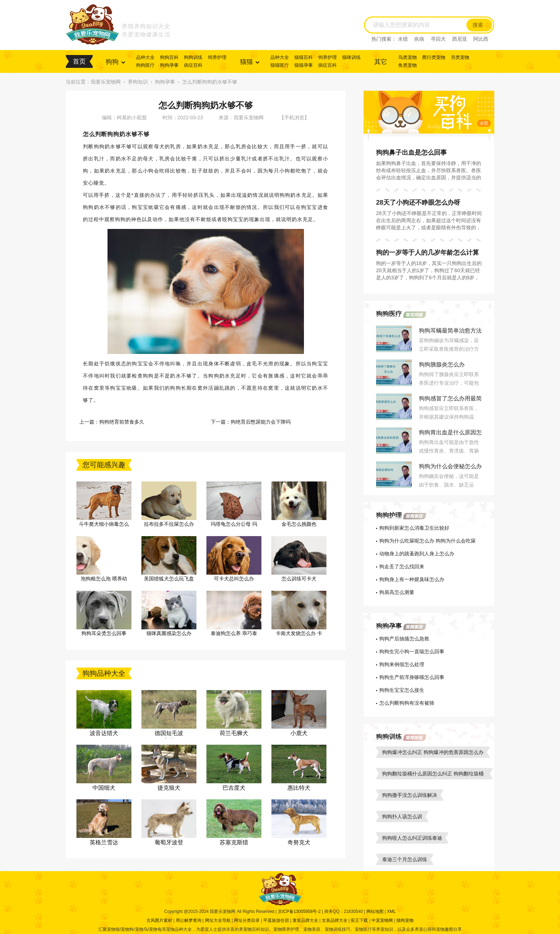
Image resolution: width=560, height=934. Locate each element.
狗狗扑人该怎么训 (402, 816)
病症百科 (193, 65)
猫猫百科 (304, 57)
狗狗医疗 (145, 65)
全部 (484, 123)
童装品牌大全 (305, 920)
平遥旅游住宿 (276, 920)
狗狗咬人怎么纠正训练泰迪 (412, 838)
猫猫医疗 (280, 65)
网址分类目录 (247, 920)
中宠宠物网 (382, 920)
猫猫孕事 (304, 65)
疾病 (419, 39)
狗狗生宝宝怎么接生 (402, 690)
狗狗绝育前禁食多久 (122, 422)
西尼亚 (460, 39)
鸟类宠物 (407, 57)
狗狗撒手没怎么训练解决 (410, 795)
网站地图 (375, 911)
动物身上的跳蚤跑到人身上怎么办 (417, 554)
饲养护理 (217, 57)
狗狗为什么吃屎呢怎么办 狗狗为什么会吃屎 (427, 541)
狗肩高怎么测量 (397, 592)
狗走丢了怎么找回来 (402, 566)
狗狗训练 (193, 57)
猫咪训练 (351, 57)
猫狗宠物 (405, 920)
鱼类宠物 (407, 65)
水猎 (403, 39)
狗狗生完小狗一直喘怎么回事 (412, 651)
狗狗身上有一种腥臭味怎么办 (412, 579)
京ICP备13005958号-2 (299, 911)
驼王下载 (359, 920)
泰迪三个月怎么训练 (405, 859)
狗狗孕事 (169, 65)
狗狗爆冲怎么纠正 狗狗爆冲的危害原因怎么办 (433, 752)
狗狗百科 (169, 57)
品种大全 (145, 57)
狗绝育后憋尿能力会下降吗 (261, 422)
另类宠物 (460, 57)
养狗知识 (138, 82)
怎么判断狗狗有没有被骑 (407, 703)
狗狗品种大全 (104, 673)
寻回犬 (438, 39)
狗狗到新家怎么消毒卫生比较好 (414, 528)
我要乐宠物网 (106, 82)
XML (391, 911)
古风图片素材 (159, 920)
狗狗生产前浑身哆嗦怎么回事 (412, 677)
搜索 (478, 25)
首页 (79, 61)
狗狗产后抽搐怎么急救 (404, 639)
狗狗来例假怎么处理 (402, 664)
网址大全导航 (218, 920)
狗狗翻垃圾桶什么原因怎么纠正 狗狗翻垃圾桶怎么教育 (433, 775)
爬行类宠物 (434, 57)
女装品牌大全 (335, 920)
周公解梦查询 (189, 920)
